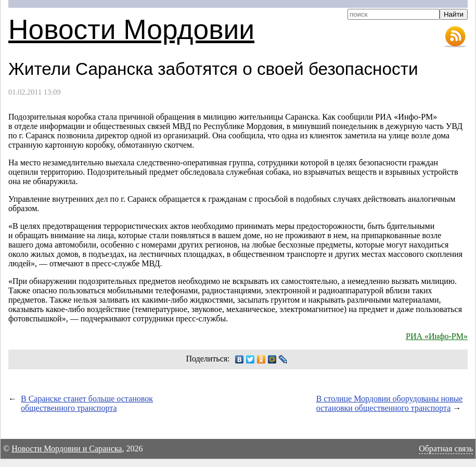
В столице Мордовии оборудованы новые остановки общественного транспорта (390, 403)
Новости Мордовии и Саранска (67, 449)
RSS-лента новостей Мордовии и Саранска (455, 37)
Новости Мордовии (131, 29)
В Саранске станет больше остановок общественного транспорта (87, 403)
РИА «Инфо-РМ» (437, 336)
